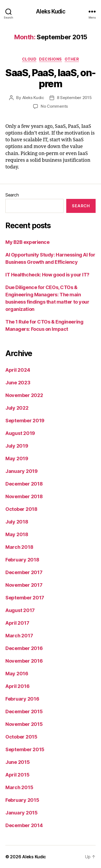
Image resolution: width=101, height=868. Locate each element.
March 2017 (19, 636)
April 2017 (17, 623)
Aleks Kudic (50, 11)
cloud (29, 59)
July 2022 (17, 408)
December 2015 (24, 711)
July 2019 (17, 446)
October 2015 (21, 737)
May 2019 (17, 458)
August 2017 (20, 610)
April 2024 (18, 370)
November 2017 (24, 585)
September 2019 (25, 421)
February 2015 (22, 800)
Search (12, 195)
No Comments (54, 106)
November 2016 (24, 661)
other (72, 59)
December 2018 (24, 484)
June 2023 (18, 383)
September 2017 (25, 598)
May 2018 (17, 534)
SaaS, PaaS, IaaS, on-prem (50, 78)
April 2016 (17, 686)
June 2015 (18, 762)
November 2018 (24, 496)
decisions (50, 59)
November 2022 (24, 395)
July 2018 (17, 522)
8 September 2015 (74, 98)
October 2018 (21, 509)
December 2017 (24, 572)
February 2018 (22, 560)
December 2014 (24, 825)
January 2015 (22, 813)
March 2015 (19, 787)
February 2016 (22, 699)
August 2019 (20, 433)
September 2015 (25, 749)
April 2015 (17, 775)
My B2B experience (27, 242)
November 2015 (24, 724)
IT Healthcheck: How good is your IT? (47, 275)
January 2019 (22, 471)
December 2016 (24, 648)
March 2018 (19, 547)
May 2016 (17, 674)
